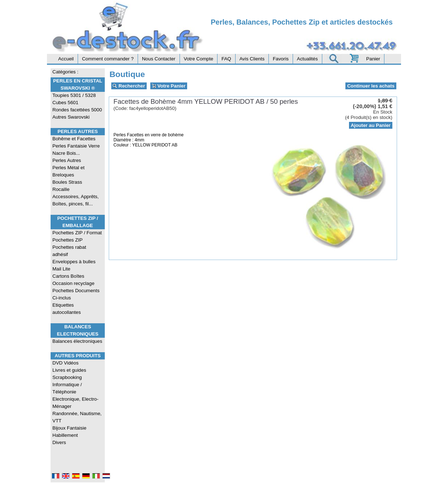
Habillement (65, 435)
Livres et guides (69, 370)
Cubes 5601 (65, 103)
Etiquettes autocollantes (67, 309)
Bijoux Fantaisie (69, 428)
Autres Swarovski (71, 117)
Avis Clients (252, 59)
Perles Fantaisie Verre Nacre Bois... (76, 150)
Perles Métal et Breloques (68, 171)
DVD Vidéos (65, 363)
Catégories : (65, 72)
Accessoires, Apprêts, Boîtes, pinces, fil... (76, 200)
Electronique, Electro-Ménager (75, 403)
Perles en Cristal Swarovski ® (78, 84)
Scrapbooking (67, 377)
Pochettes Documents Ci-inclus (76, 294)
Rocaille (61, 189)
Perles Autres (77, 131)
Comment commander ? (108, 59)
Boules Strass (67, 182)
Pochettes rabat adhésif (69, 251)
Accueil (66, 59)
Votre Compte (199, 59)
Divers (59, 442)
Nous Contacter (159, 59)
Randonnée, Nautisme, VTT (77, 417)
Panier (373, 59)
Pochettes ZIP (68, 240)
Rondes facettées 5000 (77, 110)
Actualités (307, 59)
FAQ (226, 59)
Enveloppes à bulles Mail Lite (74, 265)
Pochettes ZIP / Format (77, 233)
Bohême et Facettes (74, 139)
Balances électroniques (77, 341)
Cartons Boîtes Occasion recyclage (73, 280)
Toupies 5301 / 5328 (74, 95)
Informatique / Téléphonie (67, 388)
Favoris (281, 59)
